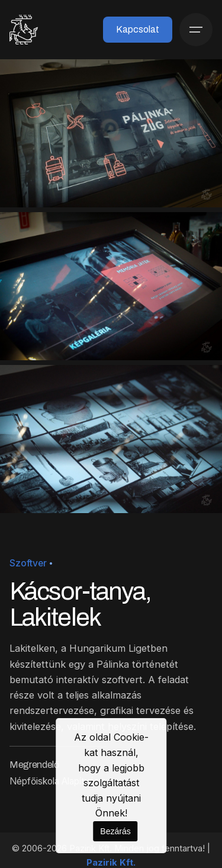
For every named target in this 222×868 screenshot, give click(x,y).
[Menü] (196, 30)
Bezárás (115, 831)
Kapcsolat (138, 29)
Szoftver (28, 563)
